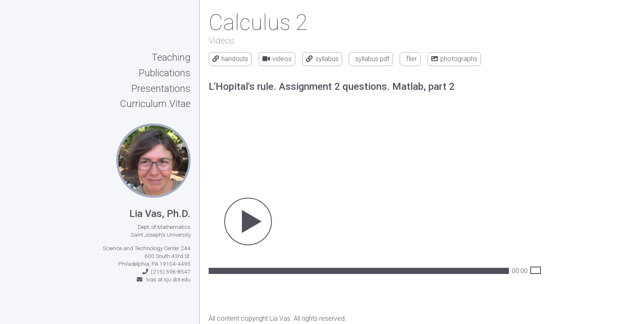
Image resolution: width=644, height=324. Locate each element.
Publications (165, 73)
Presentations (161, 89)
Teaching (171, 58)
